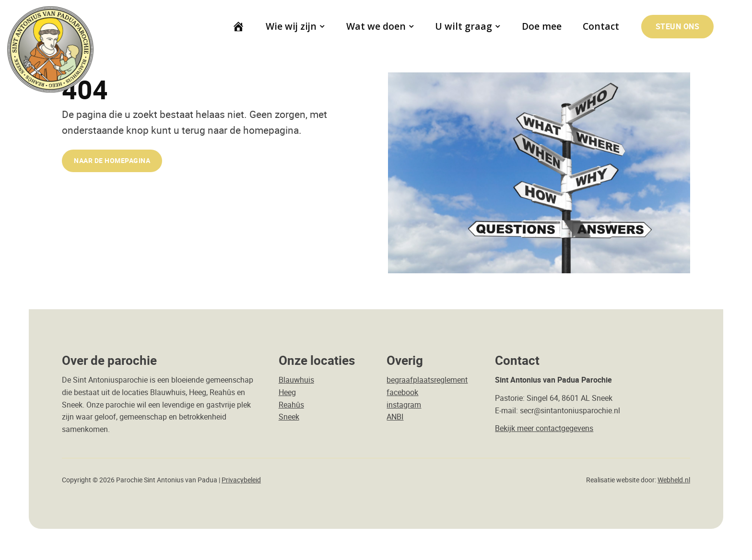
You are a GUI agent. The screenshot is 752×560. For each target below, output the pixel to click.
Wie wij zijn (291, 26)
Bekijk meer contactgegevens (544, 428)
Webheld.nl (674, 480)
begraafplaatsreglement (427, 380)
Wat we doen (376, 26)
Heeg (287, 392)
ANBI (395, 417)
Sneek (289, 417)
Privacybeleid (241, 480)
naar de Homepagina (112, 160)
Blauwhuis (296, 380)
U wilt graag (464, 26)
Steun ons (678, 26)
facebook (402, 392)
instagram (404, 405)
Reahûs (291, 405)
